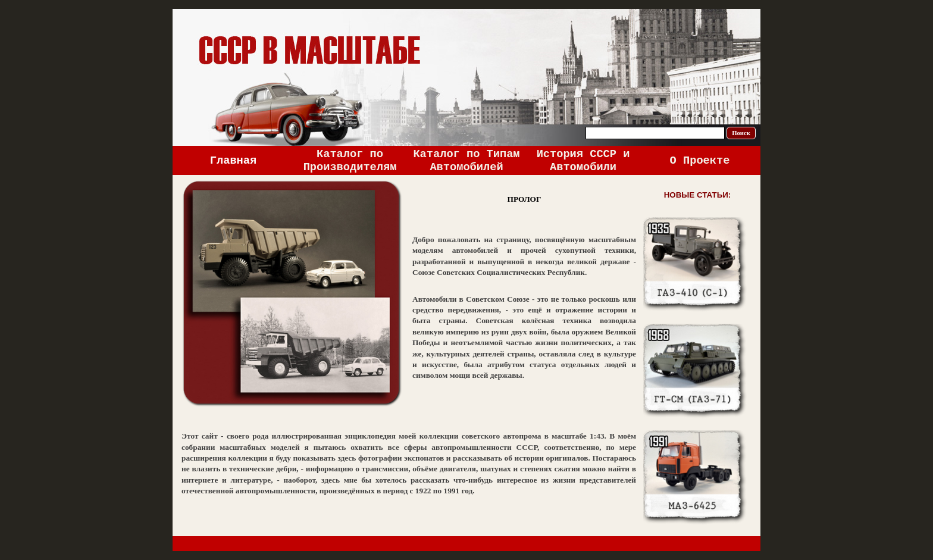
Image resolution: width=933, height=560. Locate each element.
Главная (233, 161)
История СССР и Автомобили (583, 161)
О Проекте (700, 161)
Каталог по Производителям (350, 161)
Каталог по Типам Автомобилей (466, 161)
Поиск (741, 133)
